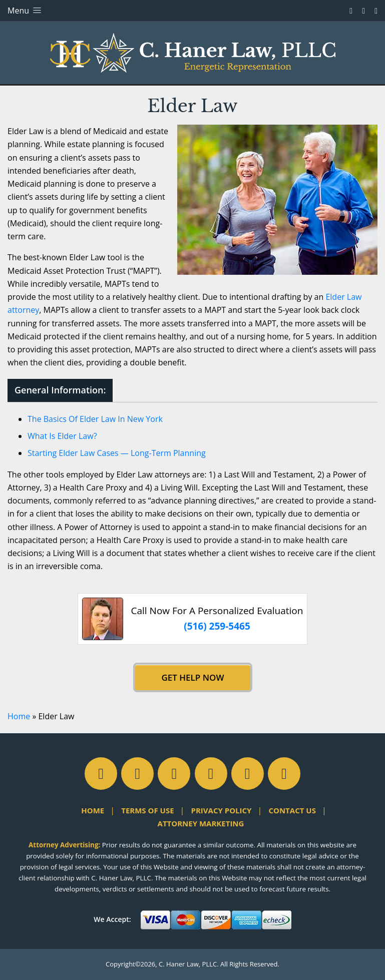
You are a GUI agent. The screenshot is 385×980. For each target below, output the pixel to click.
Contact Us (292, 810)
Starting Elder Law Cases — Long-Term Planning (117, 453)
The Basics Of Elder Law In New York (95, 419)
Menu (25, 11)
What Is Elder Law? (62, 436)
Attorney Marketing (201, 823)
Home (19, 716)
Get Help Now (193, 677)
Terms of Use (147, 810)
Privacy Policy (222, 810)
